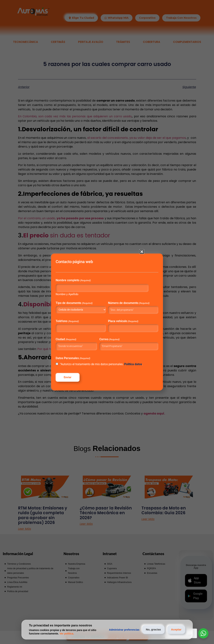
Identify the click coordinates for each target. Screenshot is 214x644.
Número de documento (123, 300)
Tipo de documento (85, 299)
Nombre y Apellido (78, 290)
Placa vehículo (123, 320)
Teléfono (78, 320)
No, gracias (150, 630)
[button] (142, 246)
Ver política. (67, 634)
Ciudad (77, 338)
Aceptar (175, 630)
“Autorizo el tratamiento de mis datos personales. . (103, 368)
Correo (111, 338)
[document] (107, 322)
